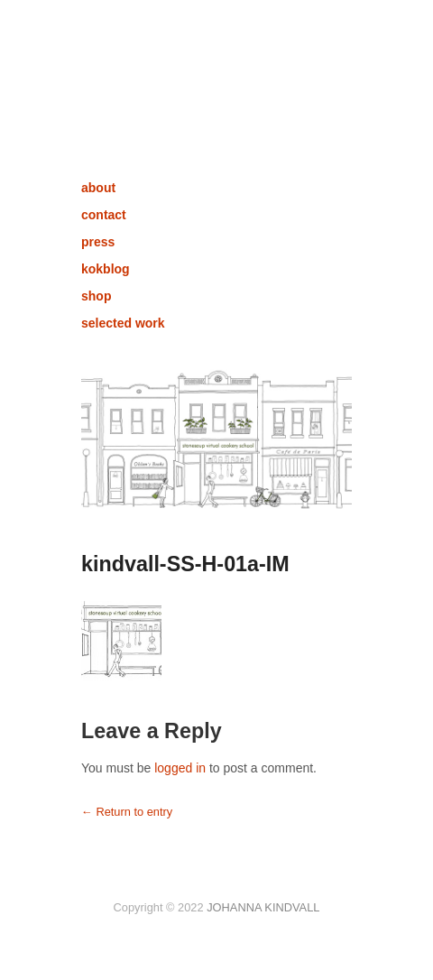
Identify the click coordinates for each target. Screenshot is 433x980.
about (98, 188)
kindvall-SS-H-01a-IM (185, 564)
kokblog (106, 269)
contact (104, 215)
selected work (123, 323)
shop (96, 296)
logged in (180, 768)
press (98, 242)
